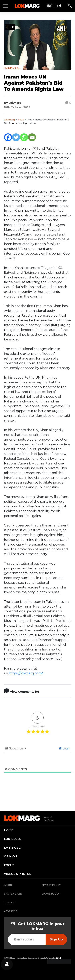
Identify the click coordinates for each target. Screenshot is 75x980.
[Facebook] (8, 137)
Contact (9, 902)
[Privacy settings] (7, 964)
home (9, 830)
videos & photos (18, 874)
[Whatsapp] (24, 137)
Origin (59, 958)
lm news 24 (13, 848)
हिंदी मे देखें (54, 6)
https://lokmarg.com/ (26, 673)
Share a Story (13, 894)
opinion (10, 856)
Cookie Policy (51, 894)
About (8, 885)
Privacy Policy (51, 885)
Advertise (10, 911)
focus (9, 865)
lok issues (12, 839)
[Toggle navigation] (5, 6)
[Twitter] (16, 137)
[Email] (32, 137)
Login (64, 748)
